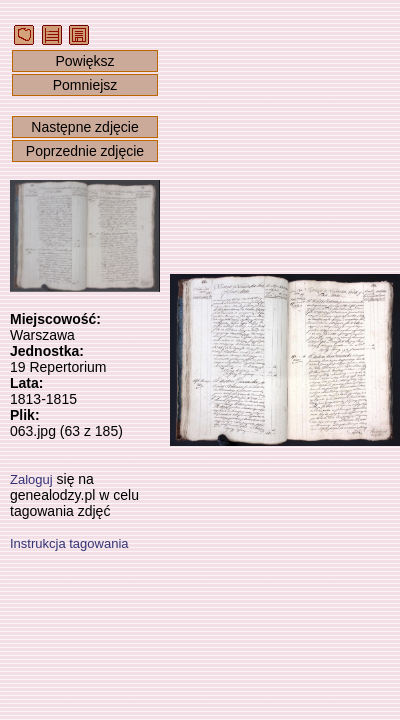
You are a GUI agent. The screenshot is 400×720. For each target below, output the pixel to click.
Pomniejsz (85, 85)
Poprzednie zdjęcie (85, 151)
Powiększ (84, 61)
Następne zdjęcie (84, 127)
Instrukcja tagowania (69, 543)
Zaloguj (31, 479)
